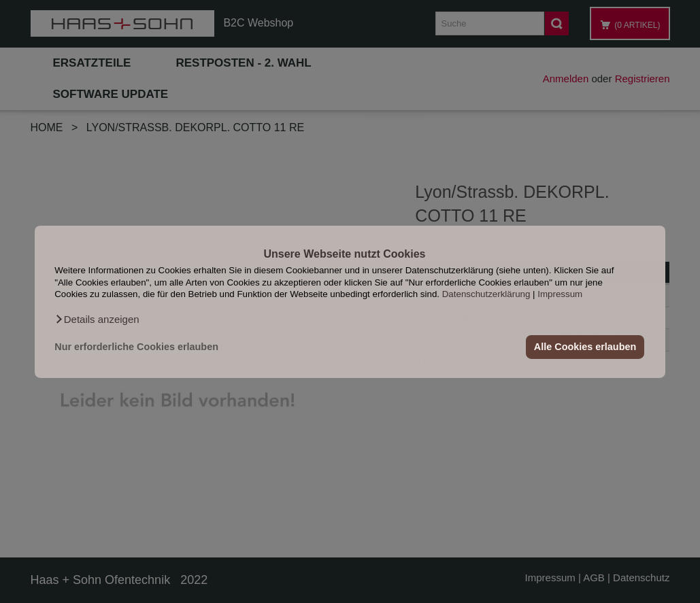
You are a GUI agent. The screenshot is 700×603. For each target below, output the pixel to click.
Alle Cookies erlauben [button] (585, 347)
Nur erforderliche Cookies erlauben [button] (136, 347)
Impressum (560, 294)
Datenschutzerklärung (486, 294)
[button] (97, 319)
